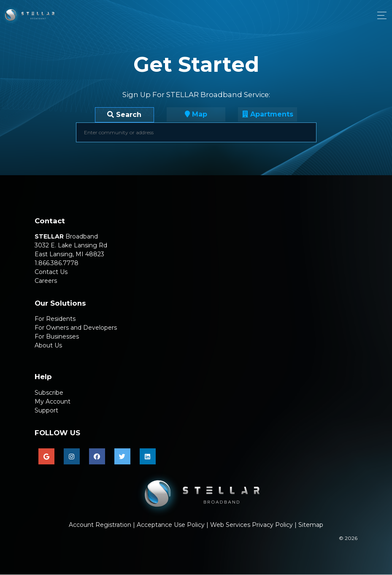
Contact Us (51, 272)
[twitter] (122, 456)
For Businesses (57, 336)
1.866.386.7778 (57, 263)
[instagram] (72, 456)
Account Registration (100, 525)
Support (46, 410)
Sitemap (311, 525)
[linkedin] (148, 456)
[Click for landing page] (27, 15)
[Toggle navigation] (380, 15)
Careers (46, 281)
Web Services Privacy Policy (251, 525)
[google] (46, 456)
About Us (48, 345)
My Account (53, 401)
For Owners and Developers (76, 328)
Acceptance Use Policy (171, 525)
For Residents (55, 319)
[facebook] (97, 456)
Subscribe (49, 393)
